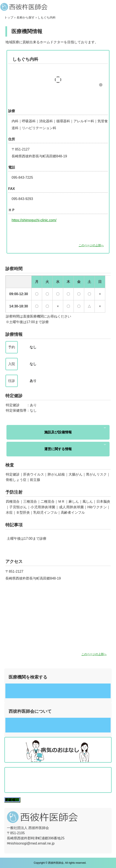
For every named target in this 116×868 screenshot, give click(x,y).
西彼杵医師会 (58, 7)
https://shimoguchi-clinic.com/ (34, 220)
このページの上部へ (91, 245)
